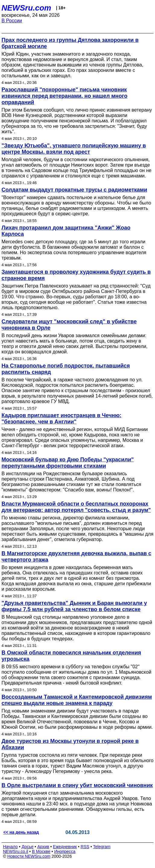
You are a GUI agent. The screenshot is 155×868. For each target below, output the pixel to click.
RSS (85, 847)
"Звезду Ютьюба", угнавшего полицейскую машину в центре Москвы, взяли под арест (74, 149)
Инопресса (65, 851)
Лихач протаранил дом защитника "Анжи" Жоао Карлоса (66, 231)
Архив (43, 847)
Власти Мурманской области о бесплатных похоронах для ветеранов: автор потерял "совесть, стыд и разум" (76, 507)
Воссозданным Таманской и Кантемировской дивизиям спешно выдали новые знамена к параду (77, 700)
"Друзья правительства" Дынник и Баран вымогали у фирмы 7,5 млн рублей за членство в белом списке (74, 606)
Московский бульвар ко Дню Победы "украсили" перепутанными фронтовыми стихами (68, 463)
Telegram (102, 847)
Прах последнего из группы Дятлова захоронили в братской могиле (70, 43)
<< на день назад (21, 832)
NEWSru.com (26, 8)
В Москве (41, 851)
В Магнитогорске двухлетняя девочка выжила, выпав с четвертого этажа (76, 557)
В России (12, 21)
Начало (10, 847)
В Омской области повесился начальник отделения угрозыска (71, 656)
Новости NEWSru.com (29, 856)
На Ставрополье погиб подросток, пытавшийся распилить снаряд (66, 369)
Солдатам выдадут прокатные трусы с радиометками (74, 190)
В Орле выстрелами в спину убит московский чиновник (77, 785)
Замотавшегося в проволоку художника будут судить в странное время (76, 275)
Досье (27, 847)
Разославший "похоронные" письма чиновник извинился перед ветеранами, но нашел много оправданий (64, 96)
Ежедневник (65, 847)
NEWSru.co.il (16, 851)
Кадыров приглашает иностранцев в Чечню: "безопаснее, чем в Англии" (62, 419)
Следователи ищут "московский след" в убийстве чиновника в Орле (69, 325)
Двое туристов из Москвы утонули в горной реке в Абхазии (70, 744)
